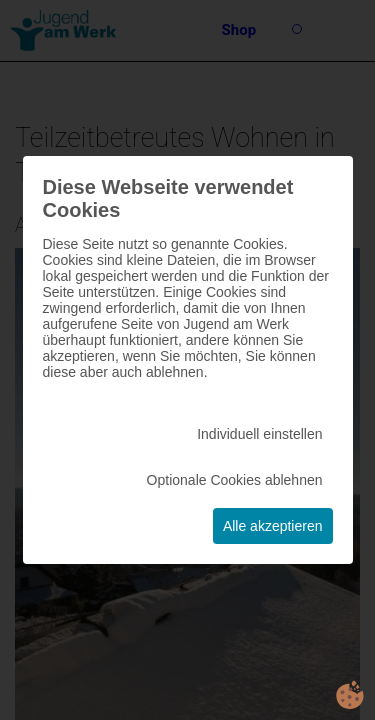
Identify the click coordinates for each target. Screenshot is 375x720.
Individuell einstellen (259, 434)
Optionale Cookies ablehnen (235, 480)
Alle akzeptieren (273, 526)
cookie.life (350, 695)
